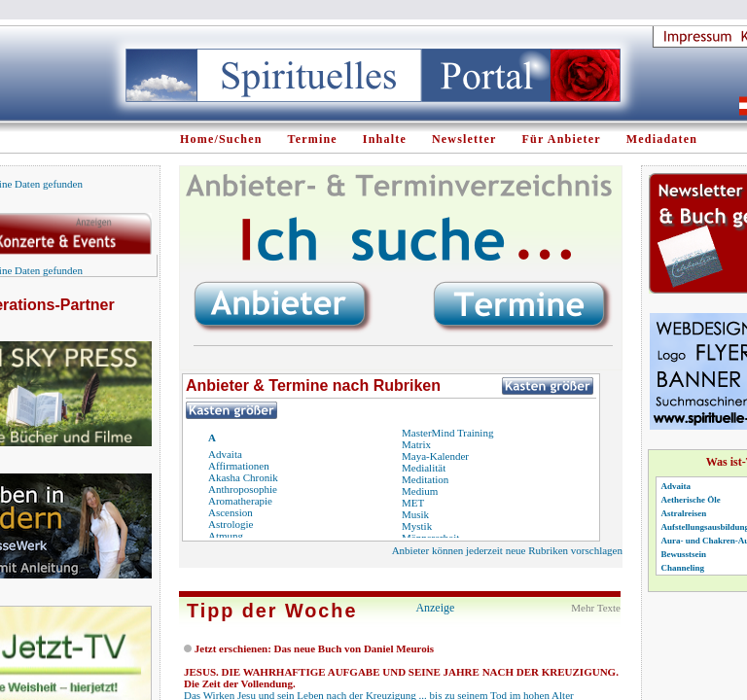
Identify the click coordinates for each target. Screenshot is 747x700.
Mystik (417, 526)
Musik (415, 514)
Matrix (416, 444)
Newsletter (464, 139)
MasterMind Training (447, 433)
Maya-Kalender (435, 456)
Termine (313, 139)
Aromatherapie (240, 501)
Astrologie (231, 524)
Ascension (231, 512)
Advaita (225, 454)
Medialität (424, 468)
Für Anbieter (562, 139)
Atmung (226, 536)
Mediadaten (662, 139)
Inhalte (385, 139)
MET (413, 503)
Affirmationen (239, 466)
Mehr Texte (596, 608)
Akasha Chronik (243, 477)
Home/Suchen (221, 139)
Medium (420, 491)
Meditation (425, 479)
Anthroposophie (243, 489)
